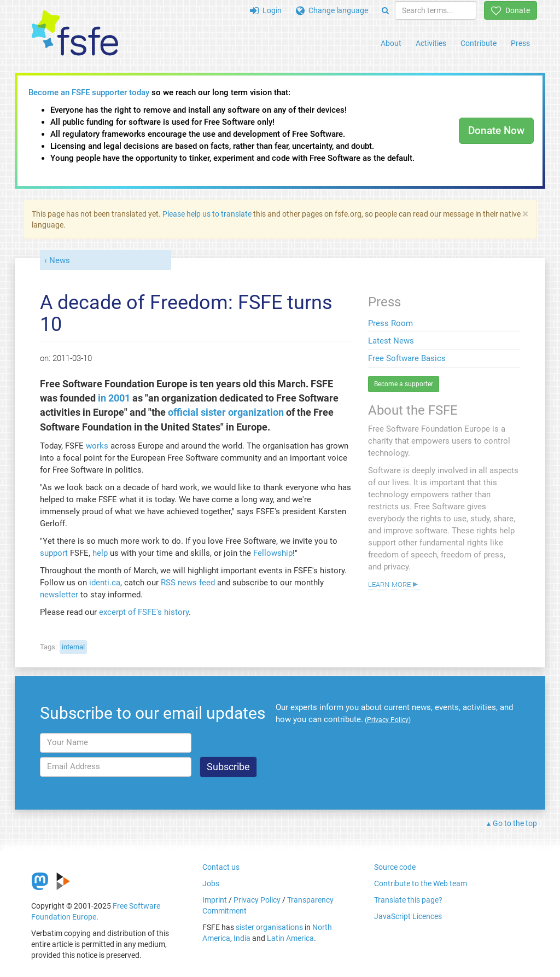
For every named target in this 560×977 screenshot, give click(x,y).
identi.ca (105, 583)
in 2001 (114, 398)
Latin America (290, 938)
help (100, 553)
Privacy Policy (257, 900)
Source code (395, 867)
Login (266, 10)
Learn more (389, 584)
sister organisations (269, 927)
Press (520, 43)
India (242, 938)
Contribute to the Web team (421, 883)
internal (73, 647)
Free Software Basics (407, 358)
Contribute (479, 43)
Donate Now (496, 130)
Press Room (390, 323)
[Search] (385, 10)
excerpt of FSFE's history (144, 612)
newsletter (59, 595)
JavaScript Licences (408, 916)
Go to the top (515, 823)
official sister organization (226, 412)
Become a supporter (404, 384)
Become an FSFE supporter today (89, 92)
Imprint (215, 900)
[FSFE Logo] (75, 34)
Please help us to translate (207, 214)
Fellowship (273, 553)
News (60, 260)
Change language (332, 10)
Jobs (211, 883)
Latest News (391, 341)
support (54, 553)
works (97, 446)
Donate (511, 10)
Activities (431, 43)
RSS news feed (188, 583)
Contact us (221, 867)
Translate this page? (408, 900)
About (391, 43)
